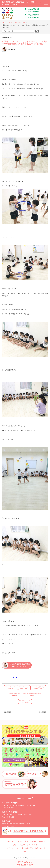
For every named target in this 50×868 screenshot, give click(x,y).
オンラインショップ (12, 848)
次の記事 (42, 712)
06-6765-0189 (9, 817)
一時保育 (14, 695)
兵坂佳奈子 (8, 50)
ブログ (11, 23)
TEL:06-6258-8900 (32, 11)
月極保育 (32, 695)
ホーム (4, 23)
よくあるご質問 (27, 848)
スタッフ (15, 845)
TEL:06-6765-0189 (32, 17)
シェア (15, 677)
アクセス (11, 688)
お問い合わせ (25, 702)
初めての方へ (23, 841)
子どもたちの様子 (20, 23)
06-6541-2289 (9, 826)
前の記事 (7, 712)
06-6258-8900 (9, 808)
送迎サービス (38, 688)
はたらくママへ (24, 688)
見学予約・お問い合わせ (25, 864)
